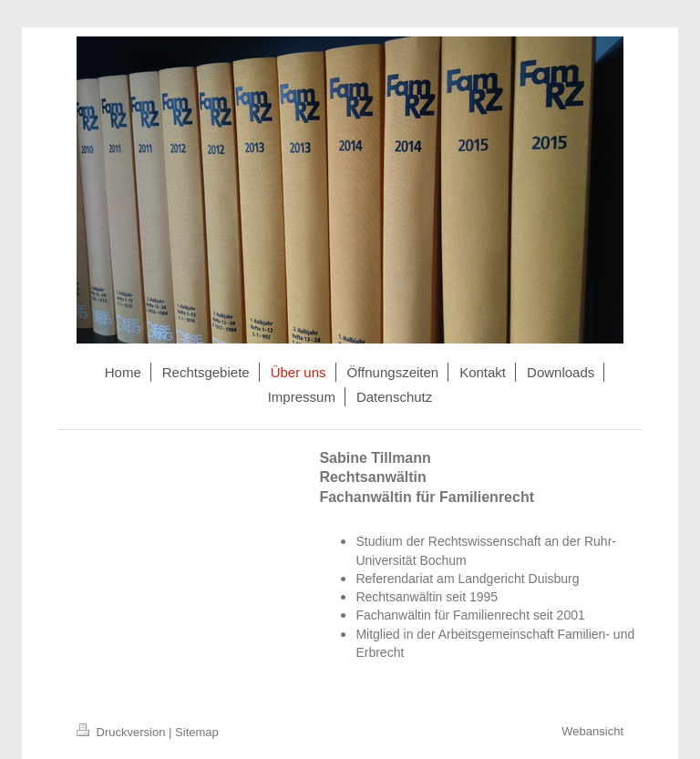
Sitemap (197, 732)
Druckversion (123, 732)
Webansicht (592, 731)
